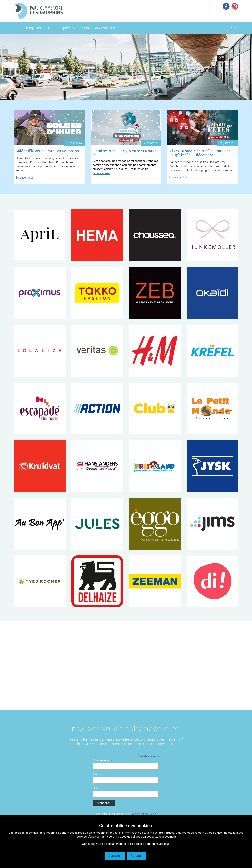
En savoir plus (25, 178)
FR (230, 28)
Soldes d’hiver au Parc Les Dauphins (47, 151)
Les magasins (30, 28)
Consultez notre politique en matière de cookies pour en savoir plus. (126, 844)
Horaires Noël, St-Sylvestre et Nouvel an (125, 153)
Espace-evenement (74, 28)
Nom (97, 788)
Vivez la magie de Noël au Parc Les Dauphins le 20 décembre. (200, 153)
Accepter (115, 856)
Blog (50, 28)
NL (236, 28)
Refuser (136, 856)
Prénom (99, 774)
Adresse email (103, 760)
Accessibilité (105, 28)
